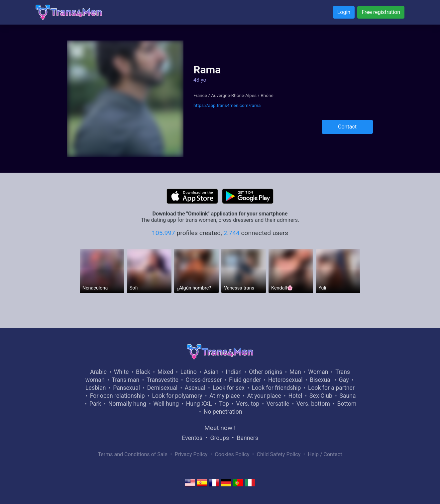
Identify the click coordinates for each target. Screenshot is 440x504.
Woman (318, 372)
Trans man (125, 380)
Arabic (98, 372)
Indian (234, 372)
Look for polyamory (177, 396)
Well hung (166, 404)
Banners (247, 438)
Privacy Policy (191, 454)
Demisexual (162, 388)
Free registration (381, 12)
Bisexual (321, 380)
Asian (211, 372)
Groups (220, 438)
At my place (225, 396)
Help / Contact (325, 454)
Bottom (347, 404)
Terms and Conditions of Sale (133, 454)
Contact (347, 127)
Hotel (295, 396)
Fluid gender (245, 380)
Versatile (278, 404)
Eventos (192, 438)
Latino (189, 372)
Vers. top (248, 404)
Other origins (266, 372)
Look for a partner (331, 388)
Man (295, 372)
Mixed (165, 372)
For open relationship (117, 396)
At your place (264, 396)
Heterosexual (285, 380)
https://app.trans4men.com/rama (227, 105)
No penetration (223, 412)
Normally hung (127, 404)
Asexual (195, 388)
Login (344, 12)
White (121, 372)
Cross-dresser (204, 380)
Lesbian (96, 388)
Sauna (347, 396)
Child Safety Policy (279, 454)
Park (95, 404)
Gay (344, 380)
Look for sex (229, 388)
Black (143, 372)
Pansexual (126, 388)
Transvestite (163, 380)
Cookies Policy (232, 454)
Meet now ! (220, 428)
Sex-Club (321, 396)
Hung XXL (199, 404)
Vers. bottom (313, 404)
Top (224, 404)
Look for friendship (276, 388)
